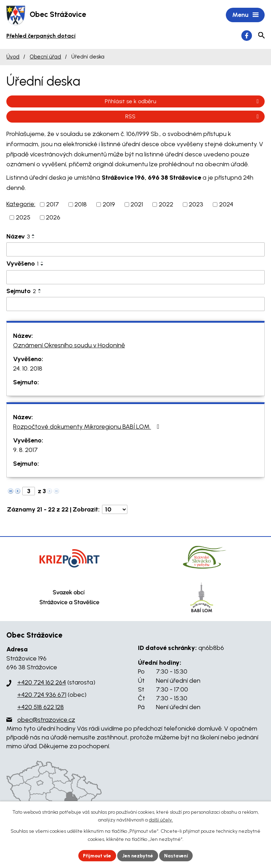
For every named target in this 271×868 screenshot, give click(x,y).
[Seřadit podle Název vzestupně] (34, 235)
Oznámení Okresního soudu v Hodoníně (69, 346)
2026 (53, 218)
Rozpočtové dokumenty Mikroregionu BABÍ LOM (88, 427)
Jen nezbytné (138, 855)
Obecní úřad (45, 57)
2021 (137, 205)
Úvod (13, 57)
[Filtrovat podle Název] (135, 250)
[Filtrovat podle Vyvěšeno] (135, 278)
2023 (196, 205)
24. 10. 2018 (28, 369)
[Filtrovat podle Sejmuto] (135, 304)
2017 (53, 205)
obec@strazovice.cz (46, 720)
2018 (81, 205)
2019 (109, 205)
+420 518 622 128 (41, 708)
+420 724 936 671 (42, 695)
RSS (193, 117)
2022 (166, 205)
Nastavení (178, 855)
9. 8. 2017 (25, 451)
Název (18, 237)
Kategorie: (21, 204)
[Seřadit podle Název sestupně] (34, 238)
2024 (226, 205)
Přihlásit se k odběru (183, 102)
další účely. (161, 820)
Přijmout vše (97, 855)
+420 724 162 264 (42, 683)
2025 (23, 218)
